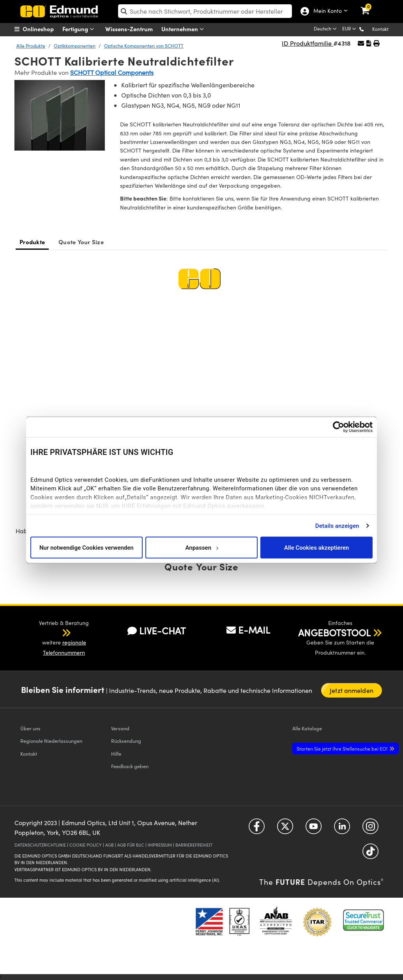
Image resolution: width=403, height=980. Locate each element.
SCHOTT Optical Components (112, 72)
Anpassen (201, 547)
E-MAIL (248, 630)
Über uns (30, 728)
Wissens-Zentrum (129, 29)
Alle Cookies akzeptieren (317, 547)
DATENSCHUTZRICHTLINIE (40, 845)
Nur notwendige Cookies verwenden (87, 547)
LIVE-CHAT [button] (156, 631)
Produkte (32, 242)
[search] (205, 11)
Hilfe (116, 754)
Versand (120, 728)
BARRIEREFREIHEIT (194, 845)
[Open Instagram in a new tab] (370, 829)
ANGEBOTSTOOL (334, 632)
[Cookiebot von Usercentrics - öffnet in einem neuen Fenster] (338, 427)
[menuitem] (44, 29)
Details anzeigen (337, 526)
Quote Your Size (81, 242)
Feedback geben (130, 766)
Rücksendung (126, 741)
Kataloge (307, 728)
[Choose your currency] (350, 29)
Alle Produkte (31, 46)
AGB (110, 845)
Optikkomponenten (75, 46)
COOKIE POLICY (86, 845)
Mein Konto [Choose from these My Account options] (326, 11)
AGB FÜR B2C (131, 845)
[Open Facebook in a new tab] (257, 829)
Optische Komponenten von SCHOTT (144, 46)
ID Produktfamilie (308, 43)
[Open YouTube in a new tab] (314, 829)
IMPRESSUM (160, 845)
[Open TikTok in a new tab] (370, 854)
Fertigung (80, 29)
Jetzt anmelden (351, 690)
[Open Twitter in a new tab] (285, 829)
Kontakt (380, 29)
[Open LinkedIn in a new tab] (342, 829)
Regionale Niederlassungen (51, 741)
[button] (368, 29)
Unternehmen (184, 29)
